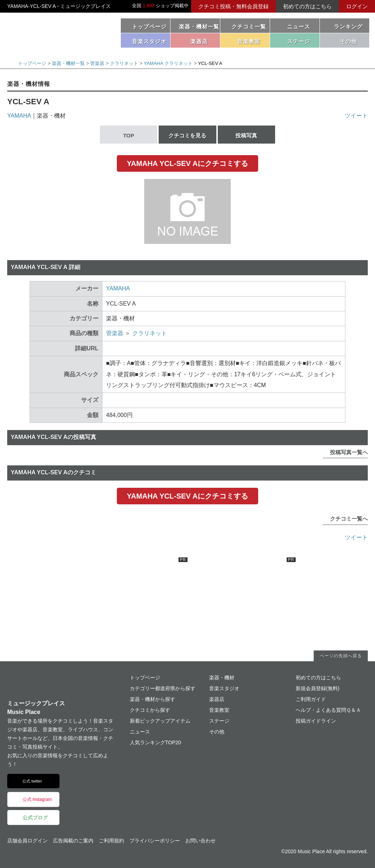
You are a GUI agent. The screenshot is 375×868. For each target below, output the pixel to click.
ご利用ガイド (311, 699)
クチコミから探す (150, 710)
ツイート (356, 116)
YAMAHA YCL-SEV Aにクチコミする (187, 163)
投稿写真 (246, 135)
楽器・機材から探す (153, 699)
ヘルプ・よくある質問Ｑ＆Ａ (328, 710)
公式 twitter (32, 781)
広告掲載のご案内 (73, 841)
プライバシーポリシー (155, 841)
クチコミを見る (187, 135)
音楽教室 (219, 710)
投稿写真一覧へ (349, 452)
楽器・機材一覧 (199, 27)
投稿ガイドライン (316, 721)
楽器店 (217, 699)
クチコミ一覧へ (349, 519)
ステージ (219, 721)
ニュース (299, 27)
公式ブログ (35, 817)
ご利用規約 (111, 841)
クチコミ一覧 (249, 27)
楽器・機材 (222, 678)
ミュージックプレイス (58, 32)
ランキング (348, 27)
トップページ (149, 27)
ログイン (357, 6)
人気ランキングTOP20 (155, 742)
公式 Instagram (37, 799)
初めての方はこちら (307, 6)
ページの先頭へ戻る (341, 656)
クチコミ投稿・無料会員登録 (233, 6)
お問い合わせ (200, 841)
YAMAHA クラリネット (168, 63)
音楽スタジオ (224, 688)
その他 (217, 732)
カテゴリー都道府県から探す (163, 688)
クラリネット (124, 63)
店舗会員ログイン (27, 841)
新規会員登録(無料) (317, 688)
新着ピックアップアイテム (160, 721)
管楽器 (97, 63)
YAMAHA (19, 116)
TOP (129, 135)
